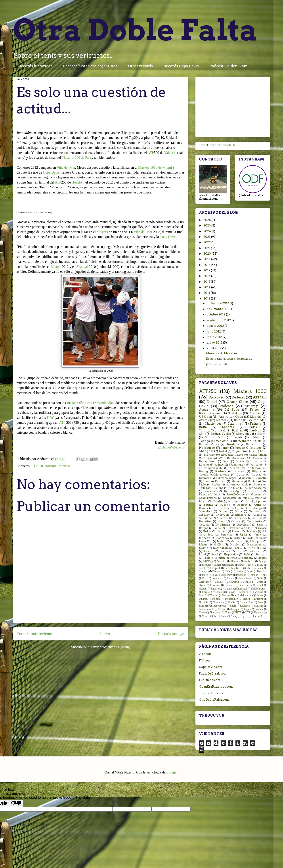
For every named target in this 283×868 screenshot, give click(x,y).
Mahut (221, 541)
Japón (243, 535)
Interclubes (246, 585)
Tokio (208, 458)
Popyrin (222, 606)
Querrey (242, 505)
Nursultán (218, 602)
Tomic (228, 613)
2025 (207, 225)
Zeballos (204, 515)
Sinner (224, 511)
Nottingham (221, 548)
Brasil (260, 565)
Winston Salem (250, 441)
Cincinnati (235, 424)
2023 (207, 237)
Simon (230, 485)
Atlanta (257, 515)
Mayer (203, 501)
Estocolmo (254, 444)
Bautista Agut (233, 491)
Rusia (233, 606)
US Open (206, 417)
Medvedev (244, 434)
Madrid (255, 417)
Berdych (255, 430)
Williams (256, 465)
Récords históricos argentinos (90, 66)
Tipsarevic (215, 613)
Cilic (203, 434)
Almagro (241, 515)
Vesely (206, 616)
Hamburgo (207, 448)
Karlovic (220, 481)
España (240, 461)
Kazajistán (229, 498)
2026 (207, 220)
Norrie (204, 548)
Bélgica (257, 471)
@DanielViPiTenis (171, 447)
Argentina (207, 410)
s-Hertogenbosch (210, 468)
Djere (205, 575)
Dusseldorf (244, 525)
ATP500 (260, 397)
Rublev (252, 481)
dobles (262, 558)
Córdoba (239, 571)
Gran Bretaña (208, 498)
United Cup (260, 613)
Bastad (223, 451)
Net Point (234, 501)
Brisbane (221, 471)
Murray (251, 406)
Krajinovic (218, 592)
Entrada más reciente (34, 634)
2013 (207, 293)
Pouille (208, 505)
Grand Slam (238, 402)
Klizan (238, 538)
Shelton (222, 609)
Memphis (256, 541)
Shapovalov (231, 555)
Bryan (221, 521)
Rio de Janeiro (224, 508)
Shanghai (206, 451)
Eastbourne (255, 491)
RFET (263, 548)
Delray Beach (208, 461)
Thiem (256, 437)
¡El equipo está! (217, 364)
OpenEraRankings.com (216, 687)
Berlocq (257, 518)
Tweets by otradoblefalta (217, 145)
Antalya (263, 561)
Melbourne (246, 596)
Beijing (203, 471)
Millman (203, 599)
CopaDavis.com (211, 667)
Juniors (215, 589)
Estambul (205, 478)
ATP (151, 153)
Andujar (234, 488)
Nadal (212, 402)
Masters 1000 (250, 391)
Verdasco (255, 511)
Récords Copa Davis (181, 66)
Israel (260, 585)
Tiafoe (202, 613)
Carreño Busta (255, 568)
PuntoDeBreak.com (213, 674)
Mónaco (64, 466)
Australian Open (231, 417)
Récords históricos (35, 66)
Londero (244, 592)
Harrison (215, 585)
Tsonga (205, 441)
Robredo (209, 551)
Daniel (250, 571)
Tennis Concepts (211, 693)
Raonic (238, 437)
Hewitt (236, 531)
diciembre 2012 (218, 303)
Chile (228, 571)
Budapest (215, 568)
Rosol (239, 551)
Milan (203, 545)
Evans (217, 528)
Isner (225, 448)
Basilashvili (211, 491)
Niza (248, 501)
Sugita (247, 609)
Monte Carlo (215, 437)
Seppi (215, 555)
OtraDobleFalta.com (214, 700)
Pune (252, 548)
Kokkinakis (255, 538)
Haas (206, 481)
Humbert (230, 585)
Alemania (235, 561)
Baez (219, 565)
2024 (207, 231)
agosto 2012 (216, 326)
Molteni (216, 599)
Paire (202, 606)
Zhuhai (255, 616)
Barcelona (239, 458)
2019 (207, 259)
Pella (211, 606)
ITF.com (205, 660)
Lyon (202, 596)
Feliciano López (226, 478)
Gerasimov (205, 582)
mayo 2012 (215, 343)
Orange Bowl (247, 602)
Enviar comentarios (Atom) (111, 647)
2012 (207, 299)
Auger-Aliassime (256, 488)
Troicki (208, 558)
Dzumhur (241, 575)
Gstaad (262, 528)
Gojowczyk (233, 582)
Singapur (235, 609)
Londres (228, 427)
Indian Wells (221, 434)
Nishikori (235, 413)
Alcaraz (235, 468)
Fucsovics (217, 578)
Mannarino (238, 541)
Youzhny (248, 558)
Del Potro (232, 410)
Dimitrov (232, 444)
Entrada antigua (171, 634)
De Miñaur (223, 525)
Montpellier (231, 599)
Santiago (259, 606)
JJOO (51, 418)
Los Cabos (258, 592)
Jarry (258, 535)
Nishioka (204, 602)
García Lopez (246, 578)
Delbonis (262, 571)
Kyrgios (204, 465)
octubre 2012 (216, 314)
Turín (221, 558)
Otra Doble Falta (135, 30)
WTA (222, 458)
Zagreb (245, 616)
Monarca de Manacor (222, 353)
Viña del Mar (66, 167)
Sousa (258, 485)
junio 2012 (215, 337)
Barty (241, 565)
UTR (248, 613)
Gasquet (247, 478)
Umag (233, 558)
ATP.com (205, 654)
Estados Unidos (209, 495)
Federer (238, 397)
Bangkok (230, 565)
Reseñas (255, 413)
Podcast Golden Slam (229, 66)
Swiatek (259, 609)
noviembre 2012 (219, 309)
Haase (202, 585)
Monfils (218, 501)
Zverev (204, 420)
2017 (207, 270)
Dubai (226, 461)
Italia (203, 427)
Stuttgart (261, 555)
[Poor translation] (16, 803)
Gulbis (207, 531)
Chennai (217, 571)
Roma (238, 420)
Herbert (222, 531)
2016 (207, 276)
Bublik (202, 568)
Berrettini (205, 521)
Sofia (247, 555)
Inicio (105, 634)
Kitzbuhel (242, 589)
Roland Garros (210, 413)
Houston (78, 182)
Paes (261, 602)
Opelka (232, 602)
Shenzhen (206, 511)
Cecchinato (254, 521)
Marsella (237, 481)
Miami (56, 267)
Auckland (205, 518)
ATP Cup (208, 561)
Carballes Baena (233, 568)
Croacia (257, 458)
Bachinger (207, 565)
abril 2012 (214, 348)
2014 (207, 287)
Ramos (203, 508)
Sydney (219, 465)
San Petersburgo (251, 508)
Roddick (225, 551)
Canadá (236, 521)
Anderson (254, 468)
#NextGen (222, 515)
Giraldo (219, 582)
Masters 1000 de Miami (155, 167)
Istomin (203, 589)
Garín (260, 578)
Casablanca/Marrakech (214, 475)
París (253, 427)
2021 (207, 248)
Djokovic (216, 397)
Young (234, 616)
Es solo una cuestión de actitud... (229, 359)
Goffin (262, 478)
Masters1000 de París (77, 158)
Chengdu (204, 571)
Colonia (204, 525)
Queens (225, 505)
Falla (264, 575)
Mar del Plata (229, 596)
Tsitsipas (205, 488)
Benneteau (240, 518)
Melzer (259, 596)
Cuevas (256, 475)
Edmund (254, 575)
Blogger (172, 772)
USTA (238, 613)
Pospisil (238, 548)
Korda (205, 592)
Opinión (261, 501)
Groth (260, 582)
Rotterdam (255, 551)
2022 (207, 242)
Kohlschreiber (259, 589)
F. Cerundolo (234, 528)
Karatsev (228, 589)
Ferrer (254, 410)
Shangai (82, 267)
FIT (250, 528)
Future (231, 578)
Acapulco (222, 561)
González (248, 582)
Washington (237, 465)
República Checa (232, 455)
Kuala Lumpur (252, 498)
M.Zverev (213, 596)
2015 (207, 282)
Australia (223, 518)
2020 (207, 254)
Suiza (238, 511)
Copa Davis (51, 172)
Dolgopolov (227, 575)
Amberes (249, 561)
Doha (214, 575)
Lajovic (231, 592)
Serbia (216, 485)
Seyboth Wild (207, 609)
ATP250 (37, 466)
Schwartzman (258, 455)
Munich (235, 545)
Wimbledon (105, 403)
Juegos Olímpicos (79, 403)
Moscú (246, 599)
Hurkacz (251, 531)
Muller (218, 545)
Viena (219, 488)
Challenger (213, 424)
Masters (102, 232)
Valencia (170, 153)
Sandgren (245, 606)
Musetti (259, 599)
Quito (258, 505)
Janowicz (227, 535)
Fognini (237, 451)
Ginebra (256, 495)
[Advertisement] (233, 106)
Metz (263, 451)
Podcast (226, 406)
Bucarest (239, 471)
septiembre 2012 (219, 320)
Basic (251, 565)
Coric (240, 475)
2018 (207, 265)
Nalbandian (254, 545)
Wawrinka (224, 441)
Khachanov (222, 538)
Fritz (205, 578)
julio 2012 (214, 332)
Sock (245, 485)
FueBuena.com (210, 680)
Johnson (205, 538)
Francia (256, 424)
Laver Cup (206, 541)
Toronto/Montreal (212, 430)
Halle (251, 451)
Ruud (202, 555)
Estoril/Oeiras (235, 495)
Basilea (237, 430)
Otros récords (140, 66)
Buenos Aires (209, 444)
